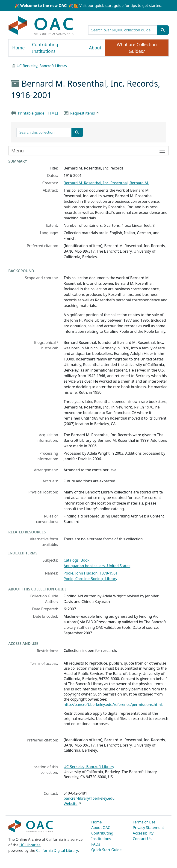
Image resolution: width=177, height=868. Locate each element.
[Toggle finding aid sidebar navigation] (88, 151)
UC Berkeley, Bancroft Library (42, 66)
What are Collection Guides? (137, 48)
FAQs (96, 844)
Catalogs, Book (77, 560)
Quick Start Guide (106, 850)
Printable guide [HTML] (38, 113)
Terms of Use (144, 822)
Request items (83, 113)
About (95, 48)
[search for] (123, 30)
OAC (41, 26)
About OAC (101, 828)
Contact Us (142, 839)
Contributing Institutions (45, 48)
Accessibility (143, 833)
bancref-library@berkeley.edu (89, 798)
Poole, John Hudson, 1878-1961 (91, 573)
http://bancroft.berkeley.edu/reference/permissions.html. (113, 705)
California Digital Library (57, 850)
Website (71, 804)
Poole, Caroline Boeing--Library (90, 579)
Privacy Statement (148, 828)
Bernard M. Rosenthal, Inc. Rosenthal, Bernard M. (106, 183)
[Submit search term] (163, 30)
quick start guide (109, 6)
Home (18, 48)
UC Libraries (30, 845)
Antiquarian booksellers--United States (97, 566)
